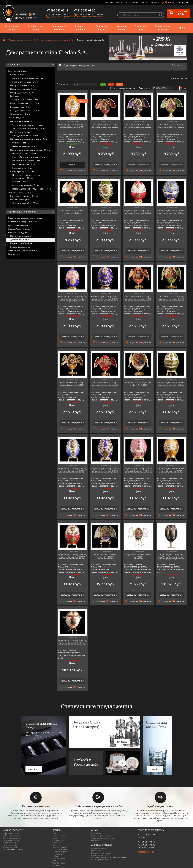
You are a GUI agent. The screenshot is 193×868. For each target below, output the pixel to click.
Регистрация (182, 2)
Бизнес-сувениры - (22, 171)
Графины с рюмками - (25, 100)
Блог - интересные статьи (102, 836)
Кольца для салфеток (20, 247)
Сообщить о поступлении (105, 165)
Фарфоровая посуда (12, 28)
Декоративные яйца (64, 40)
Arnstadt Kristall (59, 836)
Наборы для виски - (22, 85)
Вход (172, 2)
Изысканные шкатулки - (26, 161)
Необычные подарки (43, 40)
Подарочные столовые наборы (23, 250)
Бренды (183, 28)
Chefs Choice (58, 840)
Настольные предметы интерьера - (30, 150)
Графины (15, 96)
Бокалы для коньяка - (25, 82)
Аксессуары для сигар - (26, 185)
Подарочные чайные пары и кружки (25, 218)
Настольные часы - (25, 154)
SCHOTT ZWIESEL (59, 858)
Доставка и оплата (114, 2)
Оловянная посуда (101, 28)
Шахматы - (20, 182)
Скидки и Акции (132, 2)
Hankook (56, 845)
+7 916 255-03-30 (146, 845)
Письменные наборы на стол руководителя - (26, 177)
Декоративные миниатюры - (29, 128)
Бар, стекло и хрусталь (59, 28)
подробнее (34, 769)
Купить (72, 165)
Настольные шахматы (21, 236)
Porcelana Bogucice (60, 852)
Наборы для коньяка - (23, 89)
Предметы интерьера (20, 132)
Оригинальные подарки (163, 28)
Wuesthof (56, 865)
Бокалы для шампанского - (28, 78)
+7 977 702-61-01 (146, 835)
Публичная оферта (99, 855)
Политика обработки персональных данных (109, 857)
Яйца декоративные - (26, 136)
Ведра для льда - (21, 107)
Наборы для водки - (22, 93)
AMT (54, 833)
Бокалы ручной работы (21, 243)
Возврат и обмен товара (101, 853)
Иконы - (19, 143)
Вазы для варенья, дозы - (25, 111)
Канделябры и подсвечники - (29, 157)
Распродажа (14, 254)
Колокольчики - (23, 168)
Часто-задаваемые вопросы (102, 838)
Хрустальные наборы (18, 225)
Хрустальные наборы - (24, 196)
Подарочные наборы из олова (22, 222)
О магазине (96, 833)
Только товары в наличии (122, 88)
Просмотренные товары (101, 860)
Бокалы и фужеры (19, 75)
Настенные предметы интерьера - (29, 139)
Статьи (145, 2)
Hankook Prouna (59, 847)
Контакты (155, 2)
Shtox (55, 861)
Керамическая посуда (36, 28)
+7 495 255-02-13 (146, 842)
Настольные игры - (24, 164)
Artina (55, 838)
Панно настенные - (24, 146)
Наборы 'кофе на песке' (19, 229)
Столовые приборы (80, 28)
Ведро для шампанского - (25, 103)
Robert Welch (58, 854)
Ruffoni (55, 856)
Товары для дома (141, 28)
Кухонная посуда (122, 28)
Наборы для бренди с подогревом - (32, 189)
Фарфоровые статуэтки (21, 121)
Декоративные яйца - (26, 203)
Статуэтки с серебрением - (28, 125)
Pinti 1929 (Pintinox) (60, 849)
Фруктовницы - (20, 114)
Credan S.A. (57, 843)
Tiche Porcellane (59, 863)
